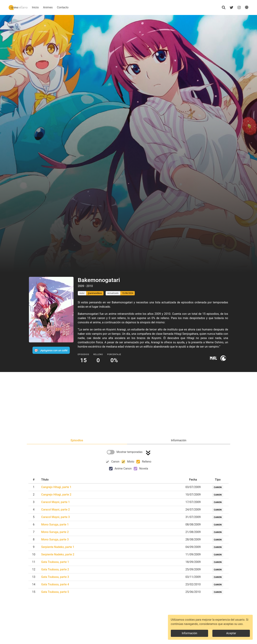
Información (189, 633)
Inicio (46, 7)
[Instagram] (239, 7)
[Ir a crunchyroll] (223, 358)
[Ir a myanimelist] (213, 358)
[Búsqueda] (223, 7)
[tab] (77, 440)
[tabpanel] (128, 523)
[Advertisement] (128, 406)
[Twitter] (231, 7)
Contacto (74, 7)
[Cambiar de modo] (247, 7)
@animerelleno (95, 293)
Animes (59, 7)
